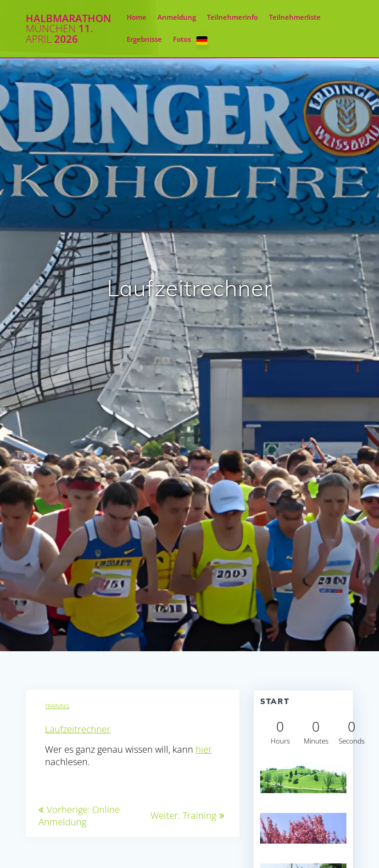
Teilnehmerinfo (232, 17)
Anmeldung (177, 17)
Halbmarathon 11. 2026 (68, 29)
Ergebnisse (144, 39)
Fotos (182, 39)
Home (137, 17)
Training (57, 706)
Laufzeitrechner (78, 729)
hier (204, 749)
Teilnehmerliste (295, 17)
